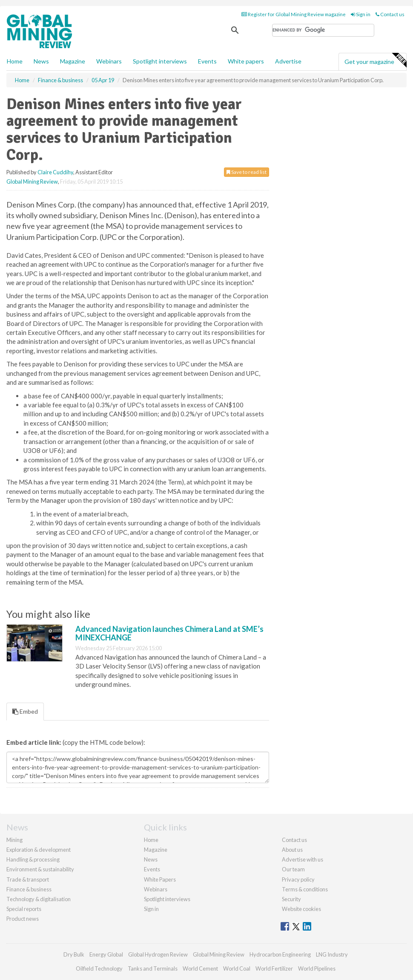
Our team (293, 869)
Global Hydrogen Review (158, 954)
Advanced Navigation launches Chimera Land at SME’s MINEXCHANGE (169, 633)
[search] (323, 30)
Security (291, 899)
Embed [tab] (25, 711)
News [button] (41, 61)
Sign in (361, 14)
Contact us (390, 14)
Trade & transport (28, 879)
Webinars (109, 61)
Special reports (24, 909)
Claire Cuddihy (55, 172)
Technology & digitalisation (39, 899)
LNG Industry (332, 954)
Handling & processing (33, 859)
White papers (246, 61)
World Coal (237, 968)
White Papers (160, 879)
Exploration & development (39, 850)
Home (15, 61)
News (151, 859)
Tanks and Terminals (153, 968)
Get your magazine (375, 61)
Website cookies (301, 909)
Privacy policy (298, 879)
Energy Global (106, 954)
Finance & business (29, 889)
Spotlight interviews (160, 61)
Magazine (73, 61)
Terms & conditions (305, 889)
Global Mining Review (32, 182)
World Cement (200, 968)
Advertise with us (303, 859)
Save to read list (247, 172)
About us (292, 850)
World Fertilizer (274, 968)
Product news (23, 919)
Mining (14, 840)
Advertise (288, 61)
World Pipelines (317, 968)
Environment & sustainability (40, 869)
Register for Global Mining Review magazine (294, 14)
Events (207, 61)
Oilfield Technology (99, 968)
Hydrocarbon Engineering (280, 954)
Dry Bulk (74, 954)
